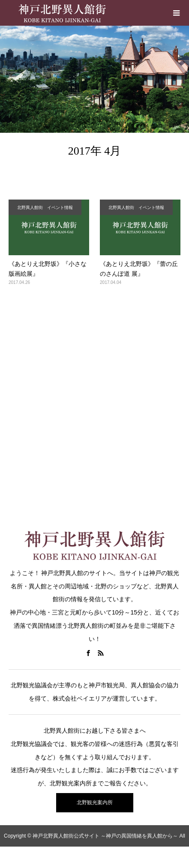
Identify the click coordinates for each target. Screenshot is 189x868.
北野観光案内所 (95, 802)
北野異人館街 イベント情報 (45, 207)
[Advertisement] (94, 402)
